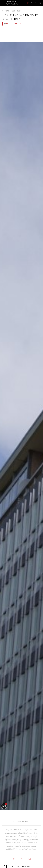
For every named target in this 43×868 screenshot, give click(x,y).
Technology (17, 11)
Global (6, 11)
